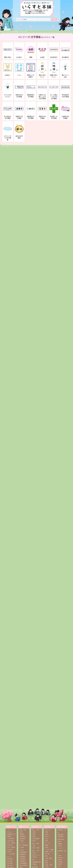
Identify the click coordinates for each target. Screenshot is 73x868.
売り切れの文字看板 (8, 111)
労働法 (35, 864)
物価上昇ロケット (54, 70)
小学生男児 (11, 839)
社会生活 (35, 827)
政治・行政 (35, 830)
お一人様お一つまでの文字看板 (54, 90)
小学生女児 (11, 841)
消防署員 (23, 859)
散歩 (47, 841)
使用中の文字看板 (19, 111)
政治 (34, 841)
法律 (33, 860)
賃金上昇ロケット (42, 70)
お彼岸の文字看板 (65, 111)
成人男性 (10, 859)
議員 (34, 832)
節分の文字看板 (19, 131)
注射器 (60, 862)
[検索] (54, 19)
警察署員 (23, 854)
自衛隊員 (23, 861)
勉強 (47, 863)
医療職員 (23, 836)
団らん (47, 836)
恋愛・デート (49, 852)
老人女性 (10, 865)
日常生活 (48, 827)
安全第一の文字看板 (54, 111)
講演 (34, 836)
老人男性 (10, 863)
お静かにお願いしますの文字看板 (42, 90)
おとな (9, 857)
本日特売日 (54, 51)
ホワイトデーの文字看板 (8, 131)
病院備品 (23, 839)
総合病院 (61, 835)
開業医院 (61, 837)
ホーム (2, 32)
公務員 (21, 850)
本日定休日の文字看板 (65, 89)
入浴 (47, 839)
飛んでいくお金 (65, 70)
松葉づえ (61, 858)
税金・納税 (36, 848)
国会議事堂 (36, 839)
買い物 (47, 854)
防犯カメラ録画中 (31, 70)
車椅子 (60, 860)
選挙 (34, 834)
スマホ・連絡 (49, 850)
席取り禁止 (8, 51)
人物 (8, 827)
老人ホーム (36, 855)
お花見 (42, 51)
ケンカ (47, 843)
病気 (47, 847)
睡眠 (47, 845)
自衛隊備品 (23, 863)
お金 (34, 846)
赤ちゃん (10, 832)
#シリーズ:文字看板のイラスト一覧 (17, 32)
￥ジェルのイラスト (8, 89)
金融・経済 (35, 843)
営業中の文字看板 (42, 111)
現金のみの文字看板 (19, 89)
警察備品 (23, 857)
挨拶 (47, 832)
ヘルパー (23, 843)
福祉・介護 (35, 851)
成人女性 (10, 861)
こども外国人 (11, 854)
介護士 (22, 841)
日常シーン (48, 830)
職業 (21, 827)
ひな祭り (19, 51)
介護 (34, 853)
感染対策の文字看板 (31, 89)
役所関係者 (23, 852)
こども (9, 830)
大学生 (9, 852)
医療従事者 (61, 839)
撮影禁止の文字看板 (31, 111)
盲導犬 (35, 857)
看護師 (22, 834)
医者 (21, 832)
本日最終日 (65, 51)
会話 (47, 834)
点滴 (59, 855)
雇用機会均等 (37, 862)
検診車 (60, 864)
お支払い (8, 69)
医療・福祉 (23, 830)
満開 (31, 51)
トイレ (19, 69)
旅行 (47, 856)
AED (59, 866)
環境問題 (35, 867)
